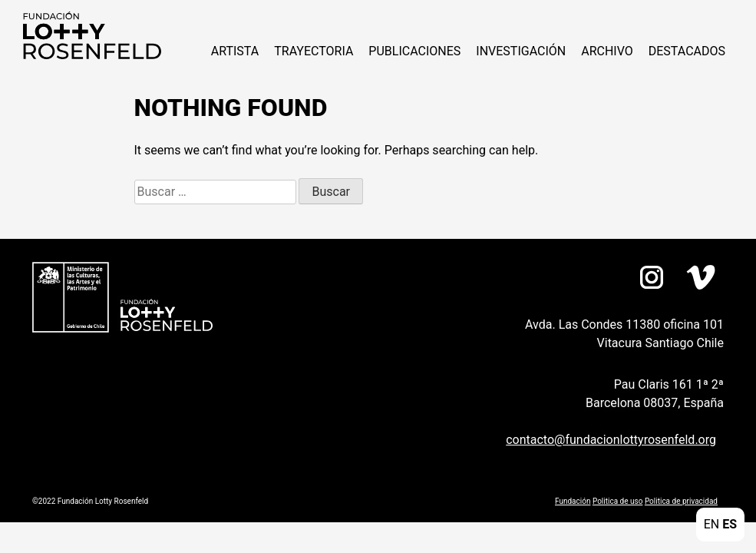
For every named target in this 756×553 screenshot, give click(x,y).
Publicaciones (414, 51)
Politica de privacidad (681, 501)
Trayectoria (314, 51)
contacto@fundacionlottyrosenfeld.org (611, 440)
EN (712, 524)
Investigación (521, 51)
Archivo (607, 51)
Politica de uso (617, 501)
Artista (235, 51)
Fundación (573, 501)
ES (730, 524)
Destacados (687, 51)
